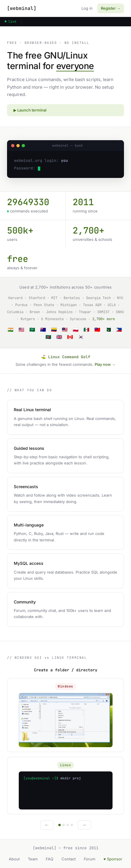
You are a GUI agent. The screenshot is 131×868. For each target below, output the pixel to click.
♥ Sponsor (113, 859)
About (14, 859)
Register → (111, 8)
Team (33, 859)
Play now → (105, 364)
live (11, 21)
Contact (69, 859)
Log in (87, 8)
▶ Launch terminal (30, 110)
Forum (90, 859)
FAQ (50, 859)
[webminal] (22, 8)
